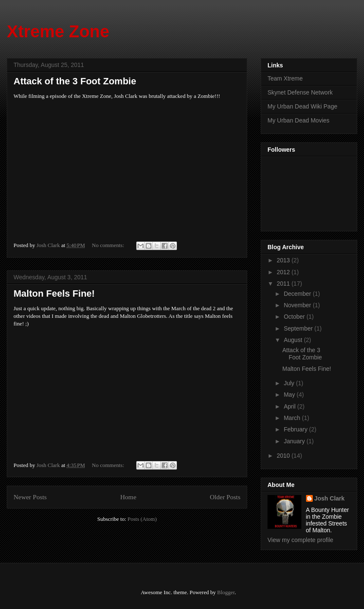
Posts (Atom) (142, 519)
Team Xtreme (285, 78)
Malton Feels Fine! (54, 293)
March (293, 418)
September (299, 328)
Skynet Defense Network (300, 92)
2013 (284, 260)
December (298, 294)
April (290, 406)
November (298, 305)
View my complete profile (300, 540)
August (294, 340)
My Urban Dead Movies (298, 120)
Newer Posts (30, 497)
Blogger (226, 592)
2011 (284, 284)
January (295, 441)
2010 (284, 456)
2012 (284, 272)
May (290, 395)
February (296, 429)
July (290, 383)
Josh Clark (330, 498)
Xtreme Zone (58, 31)
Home (128, 497)
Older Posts (225, 497)
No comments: (109, 245)
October (295, 317)
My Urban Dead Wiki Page (302, 106)
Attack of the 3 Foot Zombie (75, 81)
